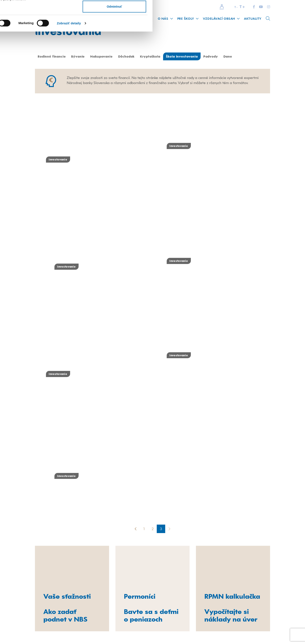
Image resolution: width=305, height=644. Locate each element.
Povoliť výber (267, 25)
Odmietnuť (267, 38)
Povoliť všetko (267, 11)
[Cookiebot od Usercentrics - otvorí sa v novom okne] (27, 55)
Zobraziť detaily (221, 55)
